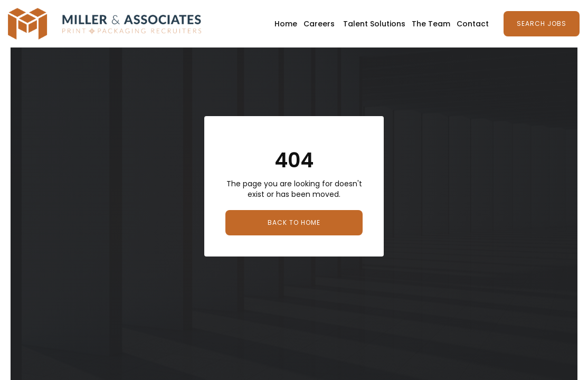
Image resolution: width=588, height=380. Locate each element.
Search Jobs (542, 23)
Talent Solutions (374, 24)
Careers (319, 24)
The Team (431, 24)
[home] (105, 24)
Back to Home (294, 222)
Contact (473, 24)
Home (286, 24)
